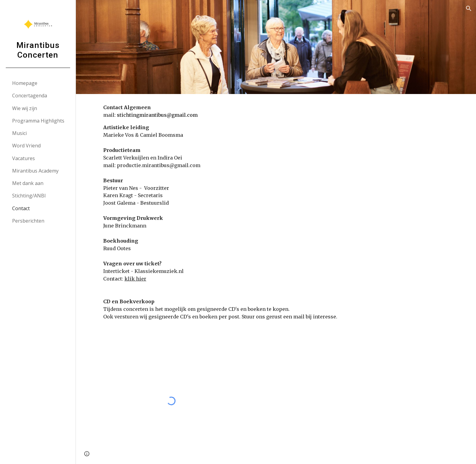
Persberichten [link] (28, 221)
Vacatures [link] (24, 158)
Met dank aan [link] (28, 183)
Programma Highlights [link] (38, 121)
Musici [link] (19, 133)
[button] (469, 8)
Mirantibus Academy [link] (35, 171)
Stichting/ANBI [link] (29, 196)
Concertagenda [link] (30, 96)
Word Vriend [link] (26, 146)
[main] (276, 216)
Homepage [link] (25, 83)
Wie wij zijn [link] (25, 108)
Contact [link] (21, 208)
